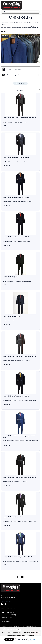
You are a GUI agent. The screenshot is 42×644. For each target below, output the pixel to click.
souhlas (25, 632)
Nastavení (33, 639)
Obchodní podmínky (8, 613)
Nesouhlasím (21, 639)
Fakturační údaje (7, 617)
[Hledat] (22, 12)
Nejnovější (20, 90)
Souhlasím (9, 639)
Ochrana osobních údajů (9, 615)
